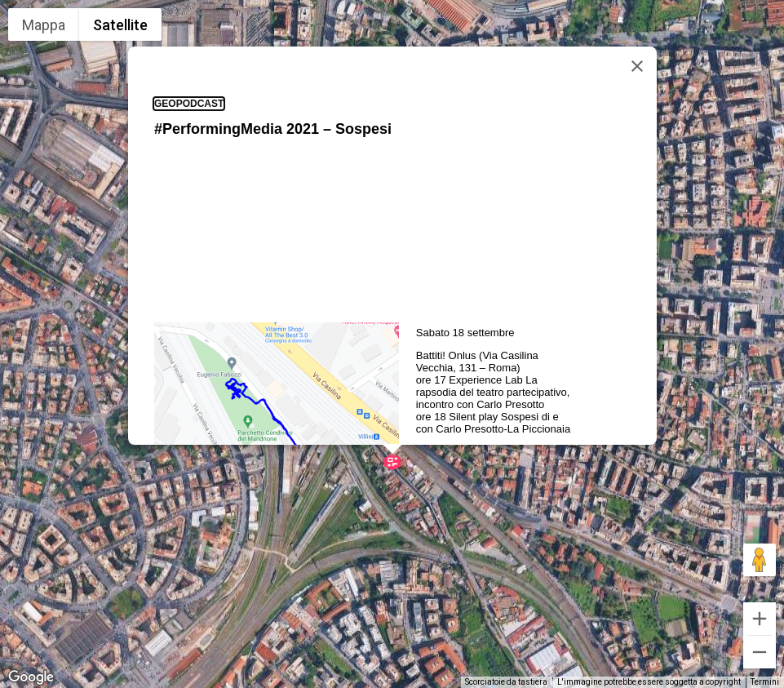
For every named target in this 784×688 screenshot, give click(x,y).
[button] (392, 407)
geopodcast (189, 49)
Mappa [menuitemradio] (44, 25)
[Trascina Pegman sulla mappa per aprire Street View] (760, 560)
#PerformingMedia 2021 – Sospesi (273, 74)
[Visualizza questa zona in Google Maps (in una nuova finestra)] (31, 677)
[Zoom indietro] (760, 652)
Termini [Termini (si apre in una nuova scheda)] (765, 682)
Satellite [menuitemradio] (120, 25)
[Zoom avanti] (760, 619)
